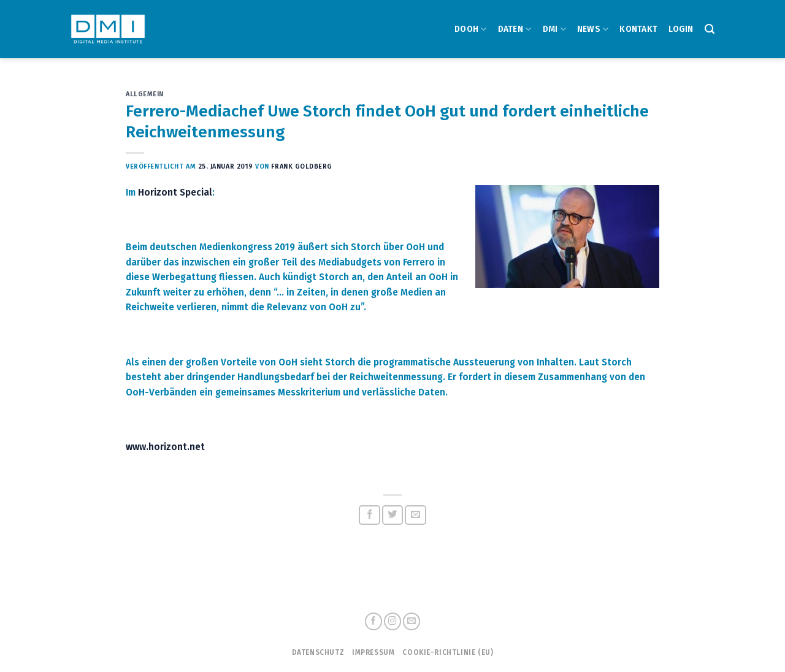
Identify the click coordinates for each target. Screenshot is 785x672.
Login (681, 29)
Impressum (373, 652)
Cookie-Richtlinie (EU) (448, 652)
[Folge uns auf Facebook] (373, 621)
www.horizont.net (165, 447)
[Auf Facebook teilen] (370, 515)
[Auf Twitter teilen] (393, 515)
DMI (554, 29)
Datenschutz (318, 652)
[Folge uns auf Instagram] (392, 621)
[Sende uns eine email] (412, 621)
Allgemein (145, 94)
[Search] (710, 29)
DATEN (515, 29)
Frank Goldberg (302, 166)
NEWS (593, 29)
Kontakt (638, 29)
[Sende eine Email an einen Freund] (415, 515)
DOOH (471, 29)
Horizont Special (175, 193)
